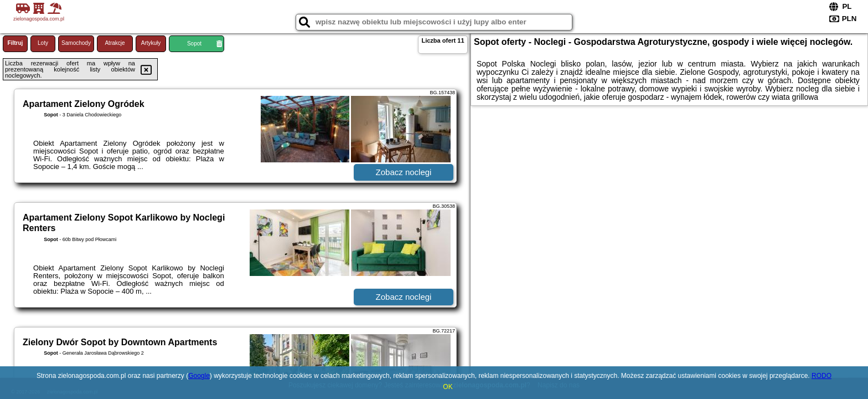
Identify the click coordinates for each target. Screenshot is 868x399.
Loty (43, 43)
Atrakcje (115, 43)
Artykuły (151, 43)
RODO (821, 376)
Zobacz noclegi (404, 172)
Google (199, 376)
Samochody (76, 43)
